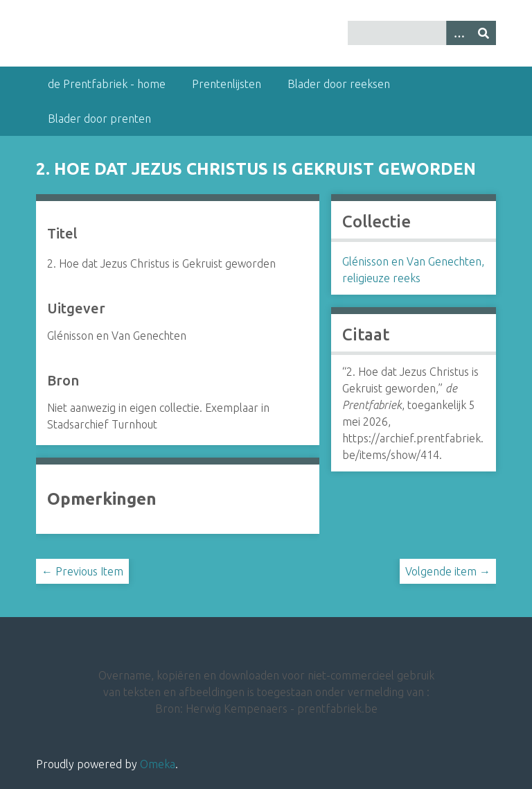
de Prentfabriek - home (107, 84)
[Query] (422, 33)
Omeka (158, 764)
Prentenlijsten (227, 84)
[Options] (459, 33)
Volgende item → (448, 571)
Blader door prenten (99, 119)
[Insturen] (484, 33)
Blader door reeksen (339, 84)
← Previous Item (82, 571)
